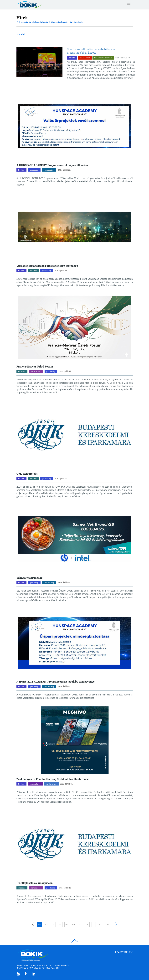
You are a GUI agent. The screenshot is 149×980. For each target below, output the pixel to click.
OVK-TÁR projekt (27, 474)
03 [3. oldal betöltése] (53, 924)
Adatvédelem (124, 952)
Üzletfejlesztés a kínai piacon (35, 883)
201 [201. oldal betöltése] (101, 924)
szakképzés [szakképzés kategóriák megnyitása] (85, 58)
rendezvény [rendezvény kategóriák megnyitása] (49, 170)
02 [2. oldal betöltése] (46, 924)
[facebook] (26, 974)
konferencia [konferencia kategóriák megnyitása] (51, 784)
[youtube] (18, 974)
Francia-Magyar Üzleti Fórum (35, 366)
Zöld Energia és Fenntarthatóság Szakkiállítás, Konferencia (53, 779)
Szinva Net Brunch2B (30, 578)
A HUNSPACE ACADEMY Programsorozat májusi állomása (52, 165)
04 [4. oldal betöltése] (60, 924)
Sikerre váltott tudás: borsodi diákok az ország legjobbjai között (91, 51)
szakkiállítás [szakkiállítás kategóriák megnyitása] (35, 784)
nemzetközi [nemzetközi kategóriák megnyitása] (36, 371)
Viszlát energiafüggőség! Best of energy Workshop (47, 266)
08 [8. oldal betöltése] (87, 924)
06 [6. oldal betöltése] (74, 924)
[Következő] (116, 924)
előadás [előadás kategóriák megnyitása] (33, 271)
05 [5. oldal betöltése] (67, 924)
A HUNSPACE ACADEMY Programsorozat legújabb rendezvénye (56, 681)
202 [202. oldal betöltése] (109, 924)
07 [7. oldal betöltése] (80, 924)
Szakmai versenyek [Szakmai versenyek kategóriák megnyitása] (103, 58)
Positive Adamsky (51, 968)
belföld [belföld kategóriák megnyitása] (72, 58)
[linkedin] (33, 974)
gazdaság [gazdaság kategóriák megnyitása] (34, 170)
